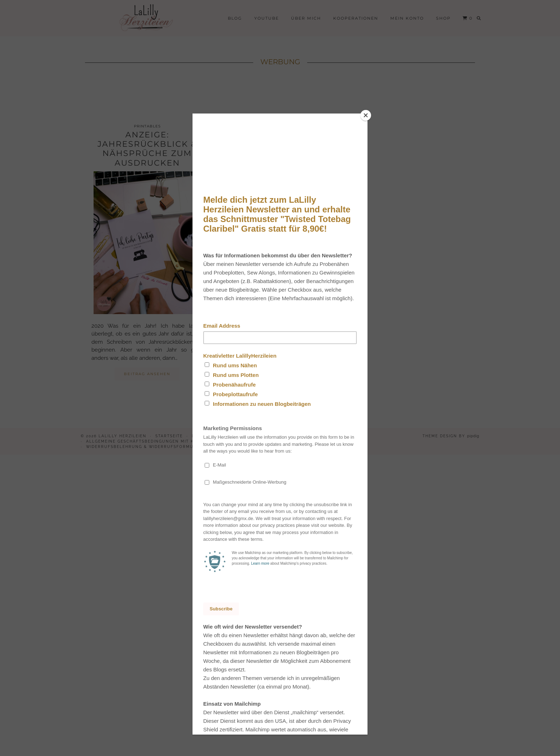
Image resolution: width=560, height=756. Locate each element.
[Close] (366, 115)
